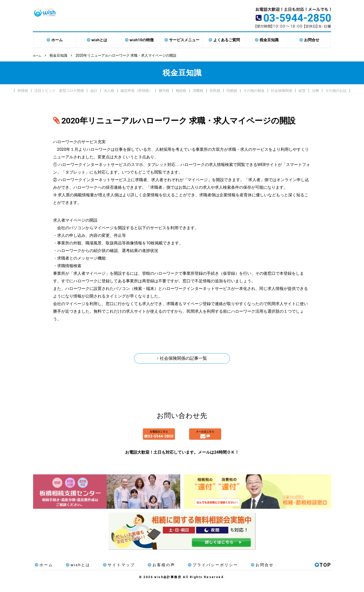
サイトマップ (109, 573)
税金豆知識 (269, 40)
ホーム (57, 40)
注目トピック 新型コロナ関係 (59, 90)
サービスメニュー (184, 40)
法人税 (109, 90)
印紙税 (232, 90)
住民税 (215, 90)
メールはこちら (230, 440)
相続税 (181, 90)
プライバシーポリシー (195, 573)
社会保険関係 (282, 90)
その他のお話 (336, 90)
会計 (94, 90)
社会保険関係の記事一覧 (184, 360)
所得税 (23, 90)
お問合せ (312, 40)
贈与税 (164, 90)
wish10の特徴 (142, 40)
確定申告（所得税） (136, 90)
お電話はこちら (134, 440)
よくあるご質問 (227, 40)
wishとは (99, 40)
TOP (323, 573)
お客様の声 (147, 573)
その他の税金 (254, 90)
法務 (315, 90)
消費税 (198, 90)
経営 (302, 90)
